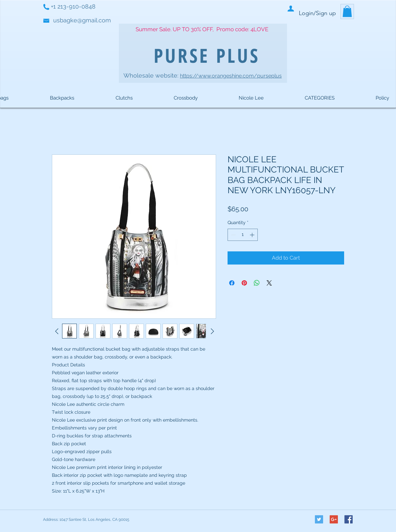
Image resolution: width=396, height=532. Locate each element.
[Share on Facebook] (232, 283)
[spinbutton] (243, 235)
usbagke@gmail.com (82, 20)
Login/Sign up (317, 13)
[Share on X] (269, 283)
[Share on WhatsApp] (257, 283)
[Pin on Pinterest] (244, 283)
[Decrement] (233, 235)
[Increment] (253, 235)
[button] (347, 11)
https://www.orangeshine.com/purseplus (231, 76)
